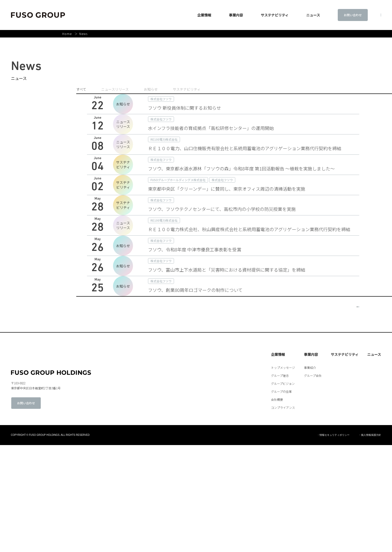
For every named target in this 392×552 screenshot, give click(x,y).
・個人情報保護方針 (370, 542)
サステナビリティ (258, 15)
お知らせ (151, 89)
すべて (81, 89)
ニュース (374, 461)
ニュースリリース (115, 89)
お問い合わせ (335, 15)
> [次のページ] (356, 410)
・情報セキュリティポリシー (333, 542)
